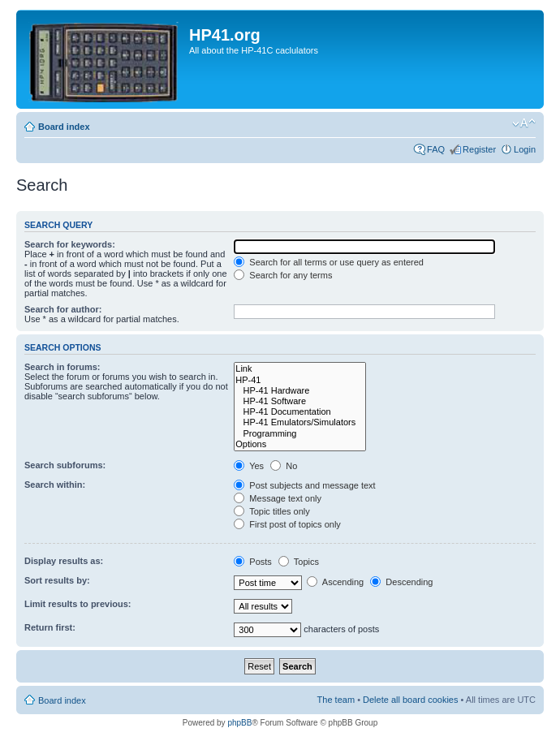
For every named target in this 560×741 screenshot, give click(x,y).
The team (336, 700)
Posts (253, 562)
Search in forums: (62, 367)
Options (300, 444)
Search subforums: (65, 465)
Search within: (55, 485)
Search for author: (63, 309)
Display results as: (64, 561)
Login (525, 149)
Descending (401, 582)
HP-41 (300, 380)
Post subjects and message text (304, 485)
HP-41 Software (300, 401)
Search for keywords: (70, 244)
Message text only (278, 498)
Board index (64, 127)
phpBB (239, 723)
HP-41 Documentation (300, 412)
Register (479, 149)
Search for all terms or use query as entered (329, 262)
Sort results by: (57, 580)
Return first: (50, 627)
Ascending (335, 582)
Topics (299, 562)
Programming (300, 434)
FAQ (436, 149)
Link (300, 369)
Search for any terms (283, 275)
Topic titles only (271, 511)
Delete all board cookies (410, 700)
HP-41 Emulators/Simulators (300, 422)
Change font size (524, 123)
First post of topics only (287, 524)
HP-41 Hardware (300, 391)
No (284, 466)
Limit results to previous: (78, 604)
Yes (249, 466)
